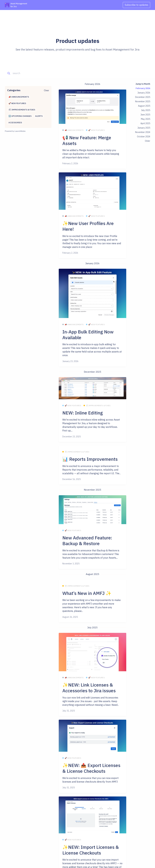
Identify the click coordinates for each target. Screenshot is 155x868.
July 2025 (146, 110)
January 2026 (144, 93)
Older (148, 141)
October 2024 (144, 137)
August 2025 (144, 106)
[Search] (27, 73)
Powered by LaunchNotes (15, 131)
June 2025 (145, 115)
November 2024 (143, 132)
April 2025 (145, 123)
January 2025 (144, 128)
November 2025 (143, 101)
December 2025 (143, 97)
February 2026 (143, 88)
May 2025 (146, 119)
